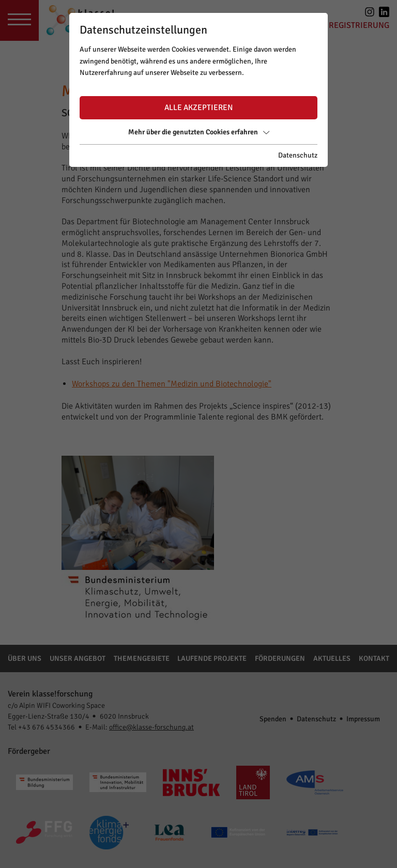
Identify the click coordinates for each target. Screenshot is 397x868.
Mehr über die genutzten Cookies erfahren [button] (199, 132)
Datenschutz (298, 155)
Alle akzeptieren (198, 107)
